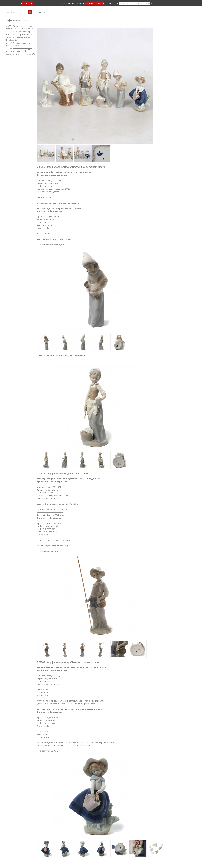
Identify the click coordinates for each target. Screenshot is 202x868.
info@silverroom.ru (95, 3)
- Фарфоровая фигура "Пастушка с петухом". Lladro (19, 33)
